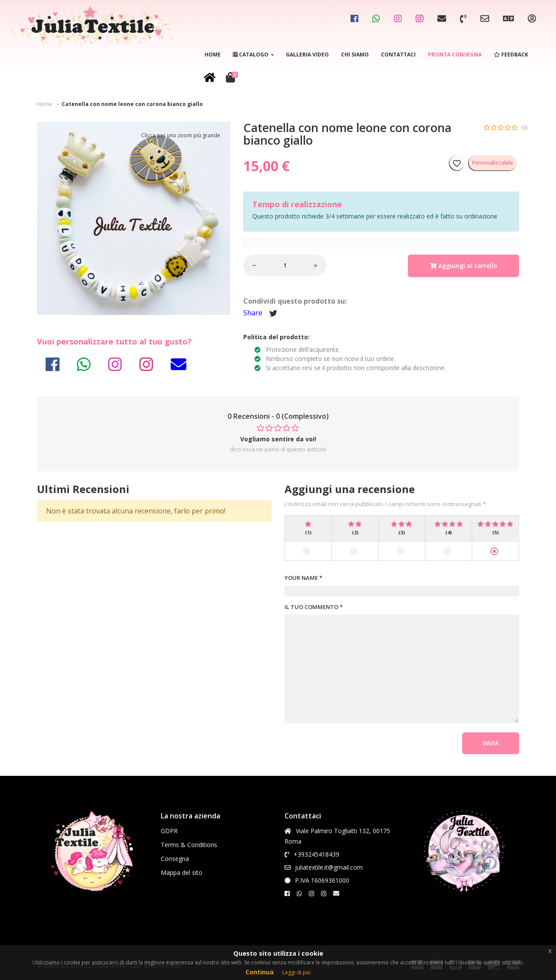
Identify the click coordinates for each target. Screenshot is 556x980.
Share (253, 313)
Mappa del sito (182, 872)
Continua (260, 972)
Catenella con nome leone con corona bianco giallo (132, 104)
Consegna (175, 859)
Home (213, 55)
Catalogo (253, 55)
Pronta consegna (455, 55)
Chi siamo (355, 55)
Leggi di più (296, 972)
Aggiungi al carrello (463, 266)
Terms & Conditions (189, 845)
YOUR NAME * (303, 578)
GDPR (169, 831)
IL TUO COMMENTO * (314, 607)
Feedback (511, 55)
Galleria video (307, 55)
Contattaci (398, 55)
